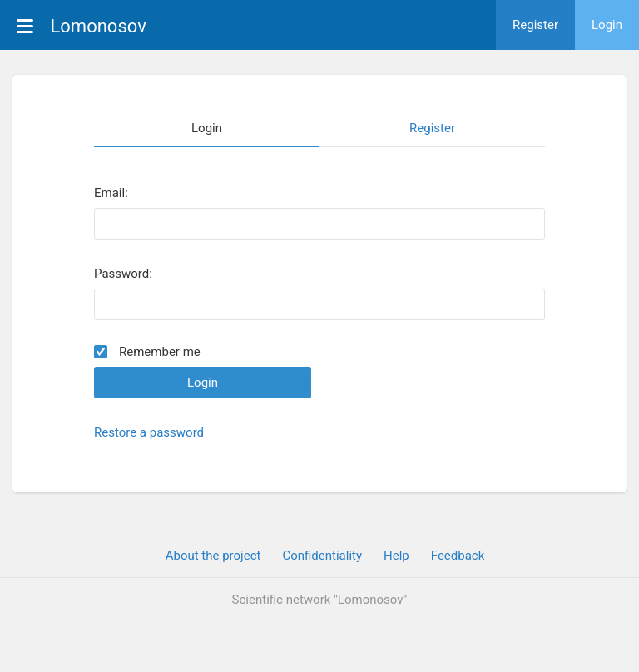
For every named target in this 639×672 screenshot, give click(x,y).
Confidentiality (322, 556)
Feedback (458, 556)
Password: (123, 274)
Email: (111, 193)
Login (607, 25)
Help (396, 556)
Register (535, 25)
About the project (213, 556)
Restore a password (149, 432)
